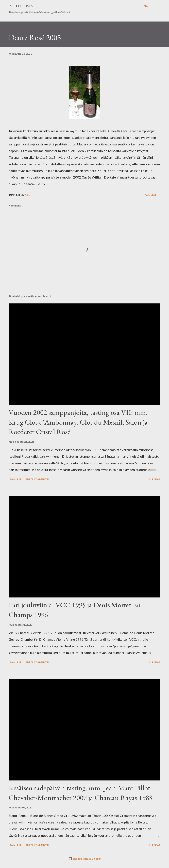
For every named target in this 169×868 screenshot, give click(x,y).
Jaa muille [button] (150, 195)
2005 (27, 195)
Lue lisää (155, 479)
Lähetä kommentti (37, 479)
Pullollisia (21, 6)
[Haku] (145, 6)
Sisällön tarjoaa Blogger (85, 859)
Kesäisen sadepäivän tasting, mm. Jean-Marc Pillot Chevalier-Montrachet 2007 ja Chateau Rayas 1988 (81, 793)
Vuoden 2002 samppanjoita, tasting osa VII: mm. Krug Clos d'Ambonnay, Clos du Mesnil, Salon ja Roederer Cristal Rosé (78, 422)
